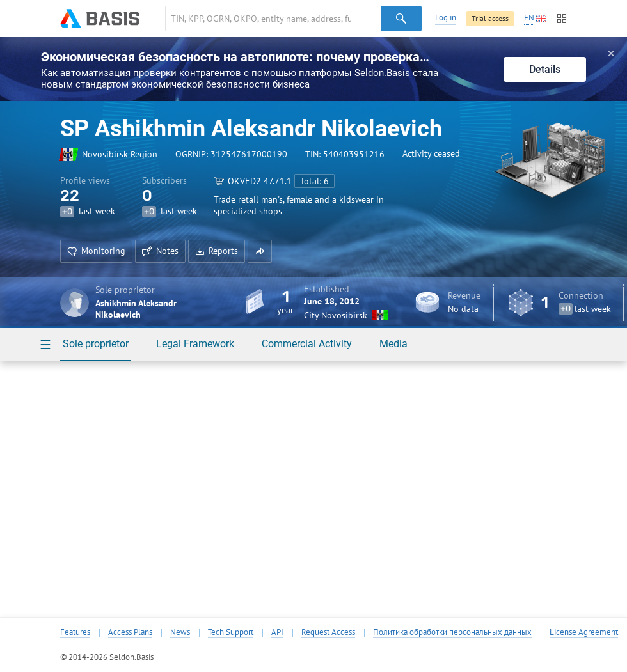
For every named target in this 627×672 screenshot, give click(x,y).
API (277, 632)
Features (75, 632)
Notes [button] (160, 251)
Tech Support (231, 632)
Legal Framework (195, 344)
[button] (260, 251)
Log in (446, 18)
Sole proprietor (96, 344)
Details (545, 69)
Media (393, 344)
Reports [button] (217, 251)
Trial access (490, 18)
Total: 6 (314, 181)
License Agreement (584, 632)
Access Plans (130, 632)
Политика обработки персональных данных (452, 632)
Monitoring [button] (96, 251)
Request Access (328, 632)
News (180, 632)
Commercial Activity (307, 344)
